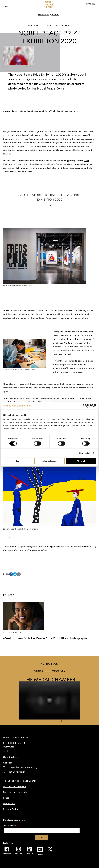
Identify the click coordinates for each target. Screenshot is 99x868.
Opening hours (11, 757)
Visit (6, 751)
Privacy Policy (11, 809)
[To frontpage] (49, 5)
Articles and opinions (15, 786)
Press (6, 798)
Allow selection (49, 461)
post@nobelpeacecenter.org (20, 767)
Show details (85, 453)
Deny (18, 461)
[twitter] (15, 574)
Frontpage (44, 15)
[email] (19, 574)
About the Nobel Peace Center (20, 781)
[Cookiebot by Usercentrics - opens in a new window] (85, 406)
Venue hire (9, 804)
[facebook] (11, 574)
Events (54, 15)
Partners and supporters (16, 792)
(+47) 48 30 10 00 (14, 772)
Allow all (81, 461)
